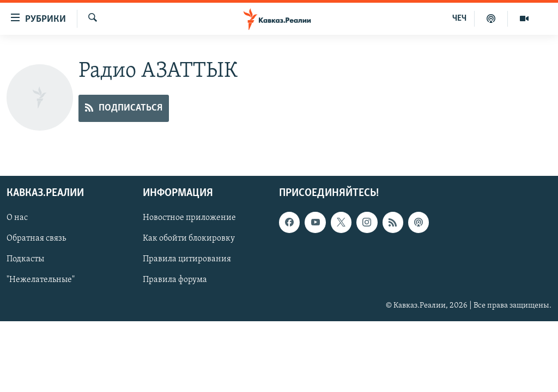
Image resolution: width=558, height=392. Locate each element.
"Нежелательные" (41, 280)
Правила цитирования (187, 260)
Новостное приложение (189, 218)
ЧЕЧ (459, 19)
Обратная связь (36, 239)
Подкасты (25, 260)
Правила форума (175, 280)
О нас (17, 218)
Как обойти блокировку (189, 239)
